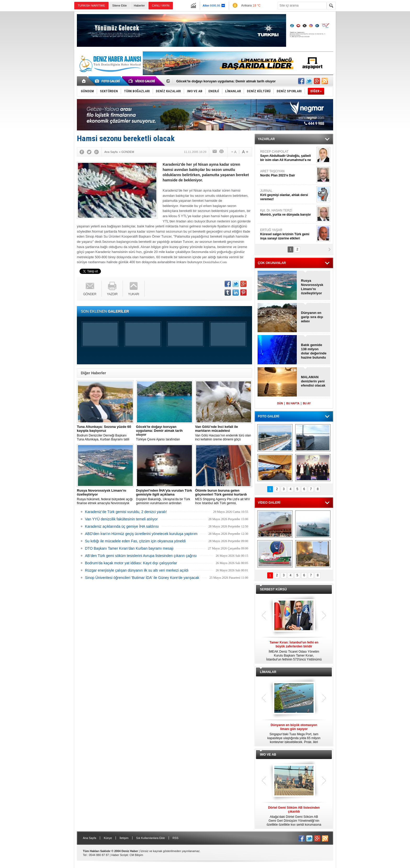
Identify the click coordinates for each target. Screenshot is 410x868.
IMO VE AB (268, 755)
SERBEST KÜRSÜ (273, 589)
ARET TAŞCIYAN (288, 173)
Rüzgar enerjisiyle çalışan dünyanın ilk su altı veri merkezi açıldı (137, 570)
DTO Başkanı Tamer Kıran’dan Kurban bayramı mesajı (129, 548)
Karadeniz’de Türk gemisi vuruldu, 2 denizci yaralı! (126, 512)
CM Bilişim (136, 855)
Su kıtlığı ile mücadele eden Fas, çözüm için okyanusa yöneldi (135, 541)
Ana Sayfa (90, 838)
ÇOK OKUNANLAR (272, 263)
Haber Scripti (120, 855)
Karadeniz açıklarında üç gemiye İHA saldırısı (122, 526)
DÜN (280, 403)
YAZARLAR (266, 139)
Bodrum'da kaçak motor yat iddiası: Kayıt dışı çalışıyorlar (131, 563)
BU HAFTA (293, 403)
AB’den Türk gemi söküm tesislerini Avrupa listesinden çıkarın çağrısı (141, 556)
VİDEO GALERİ (269, 503)
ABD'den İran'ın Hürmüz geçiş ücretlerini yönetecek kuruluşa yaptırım (141, 534)
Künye (108, 838)
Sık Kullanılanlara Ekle (151, 838)
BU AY (307, 403)
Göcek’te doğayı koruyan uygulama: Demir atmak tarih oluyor (226, 81)
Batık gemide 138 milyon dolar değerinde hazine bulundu (314, 351)
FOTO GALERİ (269, 416)
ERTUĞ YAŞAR (288, 234)
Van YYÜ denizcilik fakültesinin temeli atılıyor (121, 519)
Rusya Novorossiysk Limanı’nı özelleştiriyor (312, 287)
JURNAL (288, 195)
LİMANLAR (268, 672)
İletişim (124, 838)
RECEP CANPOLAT (288, 156)
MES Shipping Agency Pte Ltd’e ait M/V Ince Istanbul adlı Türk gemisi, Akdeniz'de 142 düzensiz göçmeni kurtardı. (224, 497)
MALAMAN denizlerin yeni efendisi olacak (313, 381)
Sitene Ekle (119, 5)
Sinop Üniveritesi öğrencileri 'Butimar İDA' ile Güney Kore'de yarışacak (142, 578)
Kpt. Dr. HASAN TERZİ (288, 213)
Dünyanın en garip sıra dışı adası (312, 317)
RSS (176, 838)
